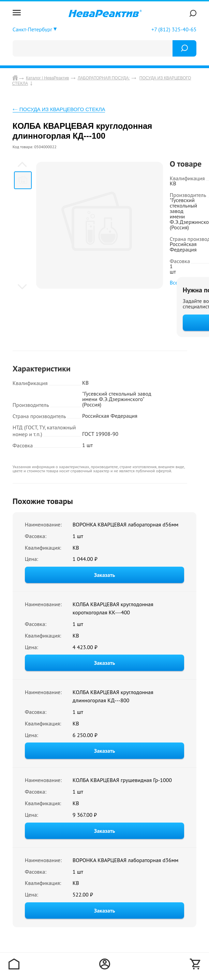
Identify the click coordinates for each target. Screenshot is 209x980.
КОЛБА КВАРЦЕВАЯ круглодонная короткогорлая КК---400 (113, 608)
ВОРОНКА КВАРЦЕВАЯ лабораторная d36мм (126, 860)
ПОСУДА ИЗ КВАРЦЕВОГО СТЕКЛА (62, 109)
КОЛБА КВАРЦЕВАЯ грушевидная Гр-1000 (122, 780)
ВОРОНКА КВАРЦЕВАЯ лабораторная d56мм (126, 524)
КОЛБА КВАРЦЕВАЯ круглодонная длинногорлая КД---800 (113, 696)
